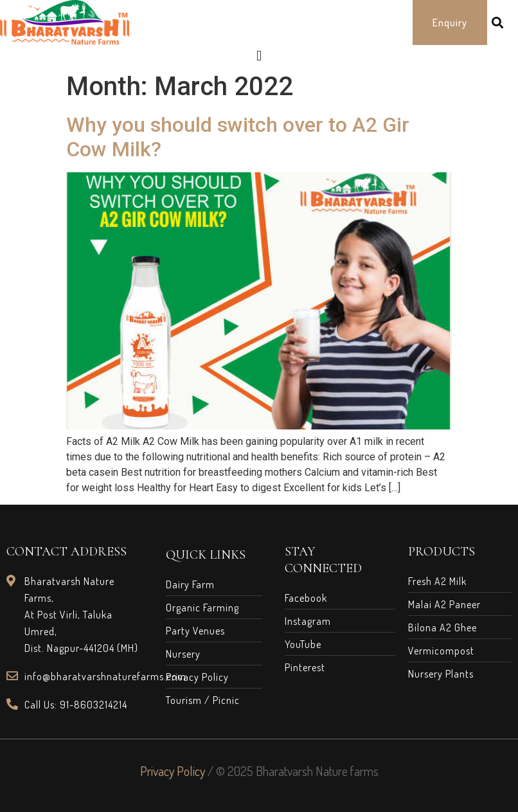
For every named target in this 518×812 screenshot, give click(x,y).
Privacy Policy (173, 771)
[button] (450, 23)
